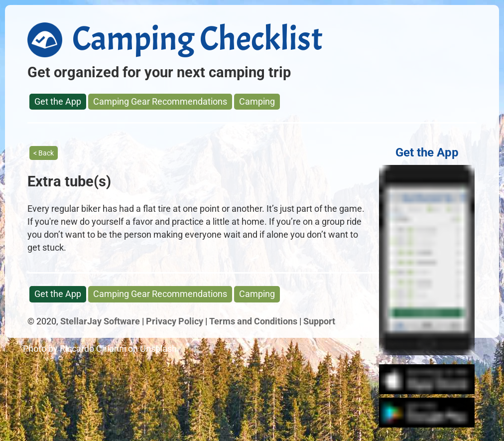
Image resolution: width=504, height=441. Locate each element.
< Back (44, 153)
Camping (257, 101)
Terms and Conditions (253, 321)
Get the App (58, 101)
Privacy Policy (175, 321)
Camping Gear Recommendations (160, 101)
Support (319, 321)
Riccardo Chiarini (93, 349)
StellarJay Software (100, 321)
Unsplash (158, 349)
